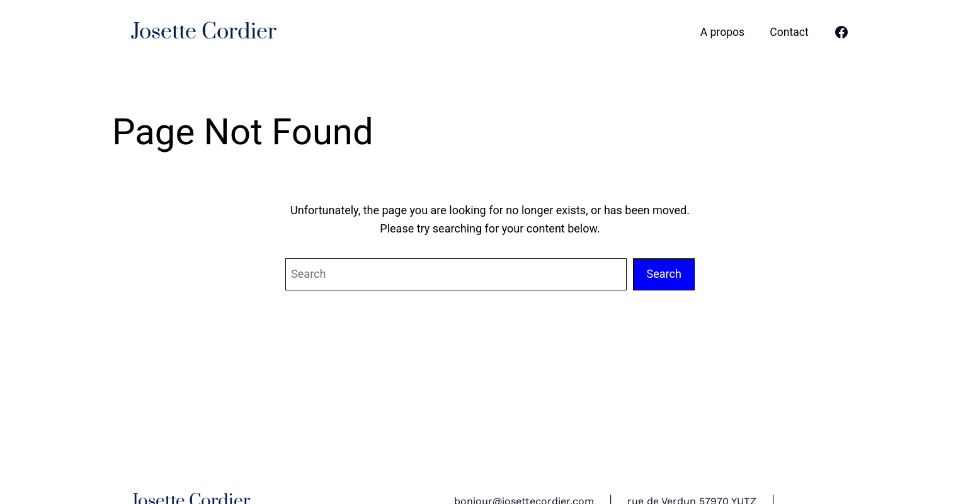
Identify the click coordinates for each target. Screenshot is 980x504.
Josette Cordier (204, 32)
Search (664, 274)
